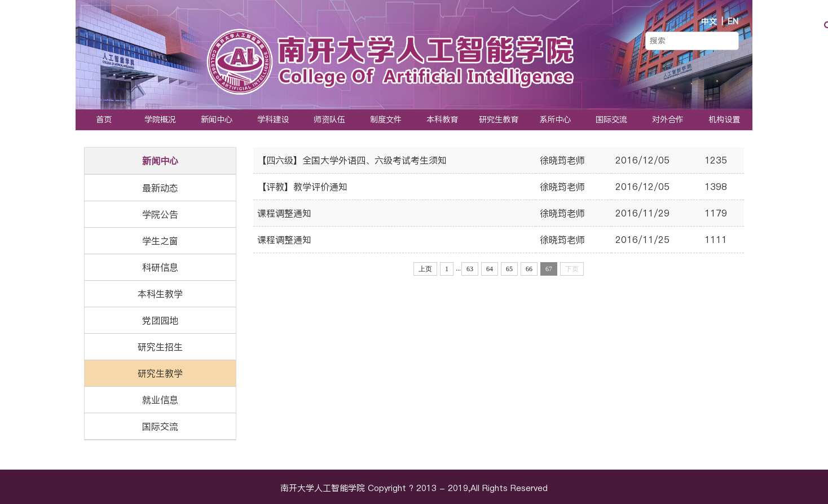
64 (490, 269)
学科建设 (273, 120)
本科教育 (442, 120)
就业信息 (160, 400)
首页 (104, 120)
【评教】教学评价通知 (302, 187)
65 (509, 269)
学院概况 (160, 120)
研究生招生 (160, 347)
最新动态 (160, 188)
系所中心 (555, 120)
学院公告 (160, 214)
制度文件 (386, 120)
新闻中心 (217, 120)
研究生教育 (499, 120)
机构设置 (724, 120)
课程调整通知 (284, 213)
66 (529, 269)
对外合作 (668, 120)
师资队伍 (329, 120)
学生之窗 (160, 241)
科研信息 (160, 267)
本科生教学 (160, 294)
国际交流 (611, 120)
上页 (425, 269)
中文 (709, 21)
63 (470, 269)
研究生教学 (160, 373)
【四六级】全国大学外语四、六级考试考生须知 (352, 160)
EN (733, 21)
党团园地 (160, 320)
